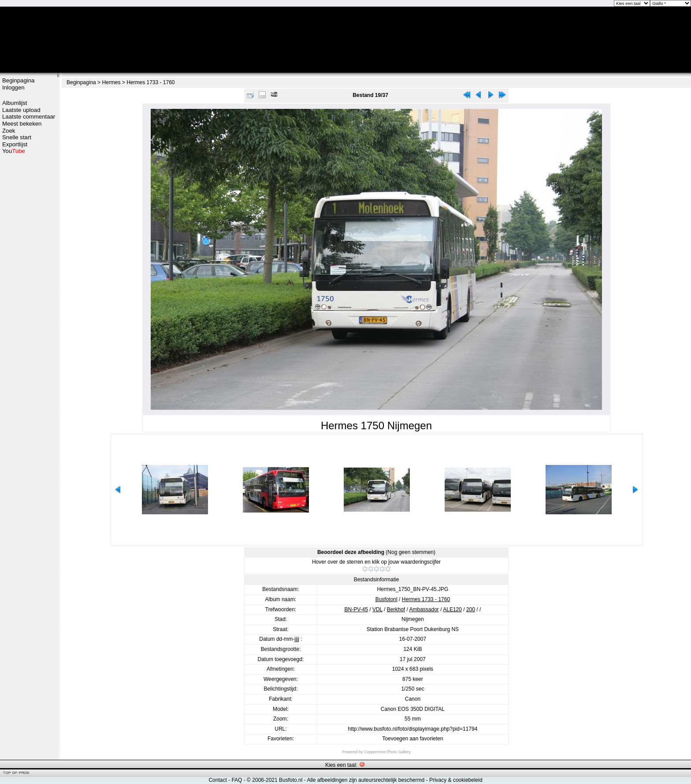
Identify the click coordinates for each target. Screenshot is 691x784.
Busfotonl (386, 599)
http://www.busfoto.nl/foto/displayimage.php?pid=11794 (412, 729)
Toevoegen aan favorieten (412, 739)
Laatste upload (21, 110)
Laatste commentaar (29, 117)
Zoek (9, 131)
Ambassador (424, 609)
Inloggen (13, 87)
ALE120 (452, 609)
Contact (217, 780)
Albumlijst (15, 103)
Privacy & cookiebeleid (456, 780)
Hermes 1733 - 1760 (150, 82)
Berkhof (396, 609)
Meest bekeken (22, 124)
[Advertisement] (29, 294)
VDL (377, 609)
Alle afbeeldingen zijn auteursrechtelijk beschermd (366, 780)
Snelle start (17, 137)
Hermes (111, 82)
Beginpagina (18, 80)
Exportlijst (15, 144)
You (14, 151)
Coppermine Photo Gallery (387, 752)
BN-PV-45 (356, 609)
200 (471, 609)
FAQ (237, 780)
